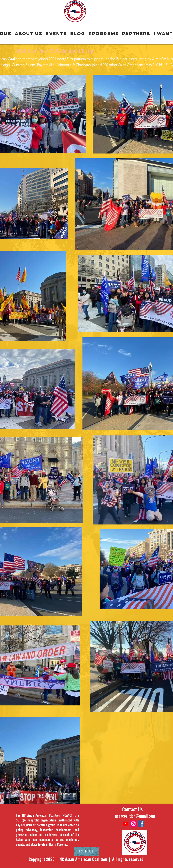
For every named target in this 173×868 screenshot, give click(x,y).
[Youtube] (125, 824)
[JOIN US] (86, 851)
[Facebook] (141, 824)
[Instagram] (133, 824)
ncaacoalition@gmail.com (135, 816)
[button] (104, 34)
